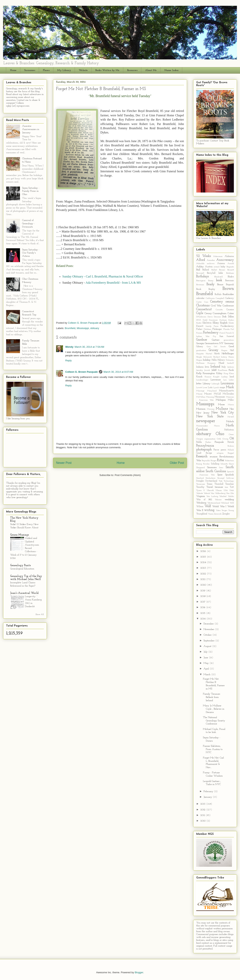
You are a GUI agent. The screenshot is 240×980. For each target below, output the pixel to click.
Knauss (208, 377)
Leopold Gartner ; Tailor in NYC (212, 783)
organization (210, 439)
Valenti (207, 493)
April (207, 669)
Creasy (208, 313)
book (219, 280)
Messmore (220, 397)
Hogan (199, 360)
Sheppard (200, 468)
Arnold (231, 264)
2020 (204, 585)
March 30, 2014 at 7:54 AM (89, 347)
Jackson (231, 367)
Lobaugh (216, 384)
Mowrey (211, 409)
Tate (221, 481)
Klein (231, 374)
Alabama (229, 256)
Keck (231, 370)
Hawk (217, 354)
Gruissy (214, 350)
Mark (230, 387)
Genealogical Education (22, 569)
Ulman (219, 490)
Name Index (171, 70)
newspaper (206, 421)
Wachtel (223, 496)
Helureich (208, 357)
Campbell (220, 298)
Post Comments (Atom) (128, 475)
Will (232, 503)
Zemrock (218, 514)
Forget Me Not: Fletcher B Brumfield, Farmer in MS (214, 684)
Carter (199, 302)
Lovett (199, 388)
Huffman (200, 363)
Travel (210, 487)
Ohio (220, 434)
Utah (232, 490)
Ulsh (226, 490)
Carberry (230, 298)
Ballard (206, 270)
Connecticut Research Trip (29, 313)
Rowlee (206, 464)
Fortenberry (211, 333)
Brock (199, 289)
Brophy (212, 289)
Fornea (199, 333)
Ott (232, 439)
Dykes (231, 320)
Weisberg (201, 503)
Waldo (231, 496)
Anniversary (225, 260)
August (208, 646)
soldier (200, 471)
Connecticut (204, 309)
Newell (231, 417)
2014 (203, 619)
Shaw (231, 464)
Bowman (200, 285)
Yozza (211, 514)
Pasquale (219, 442)
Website (83, 70)
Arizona (221, 263)
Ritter (221, 460)
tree (226, 487)
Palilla (199, 442)
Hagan (224, 350)
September (209, 641)
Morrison (201, 409)
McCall (217, 394)
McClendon (228, 394)
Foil (232, 329)
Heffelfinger (228, 354)
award (217, 267)
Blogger (139, 972)
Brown (228, 289)
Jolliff (214, 370)
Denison (217, 317)
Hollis (214, 360)
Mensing (210, 397)
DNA (199, 320)
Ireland (215, 367)
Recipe (209, 453)
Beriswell (200, 273)
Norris (217, 426)
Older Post (177, 463)
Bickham (230, 273)
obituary (95, 328)
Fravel (222, 333)
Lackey (225, 377)
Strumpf (221, 478)
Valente (200, 493)
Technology (229, 481)
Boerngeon (201, 281)
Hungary (211, 363)
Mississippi (83, 328)
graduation (201, 350)
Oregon (200, 439)
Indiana (200, 367)
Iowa (207, 367)
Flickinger (217, 329)
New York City (223, 413)
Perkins (231, 446)
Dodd (205, 320)
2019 (203, 591)
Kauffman (223, 370)
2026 (204, 551)
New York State (210, 416)
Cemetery (217, 302)
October (208, 635)
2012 (203, 810)
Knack (199, 377)
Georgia (200, 343)
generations (229, 340)
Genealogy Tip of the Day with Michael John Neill (26, 578)
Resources (132, 70)
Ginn (209, 347)
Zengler (226, 514)
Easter (199, 323)
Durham (223, 320)
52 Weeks (204, 256)
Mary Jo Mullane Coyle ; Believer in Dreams (214, 709)
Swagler (200, 481)
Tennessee (201, 484)
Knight (216, 377)
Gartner (216, 340)
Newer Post (64, 463)
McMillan (201, 397)
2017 (203, 602)
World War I (219, 506)
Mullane (222, 409)
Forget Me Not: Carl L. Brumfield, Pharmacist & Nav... (213, 763)
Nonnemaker (202, 426)
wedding (229, 500)
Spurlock (230, 475)
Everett (200, 326)
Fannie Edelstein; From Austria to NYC (213, 749)
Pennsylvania (205, 446)
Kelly (199, 373)
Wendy (69, 347)
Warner (218, 500)
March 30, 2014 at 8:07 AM (118, 372)
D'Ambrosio (201, 317)
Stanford (200, 478)
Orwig (225, 439)
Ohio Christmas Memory (30, 281)
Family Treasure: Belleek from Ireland (212, 697)
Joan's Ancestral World (24, 593)
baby (223, 267)
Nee (232, 409)
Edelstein (207, 323)
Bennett (231, 270)
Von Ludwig (212, 496)
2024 (204, 562)
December (209, 624)
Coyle (200, 313)
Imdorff (230, 363)
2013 (203, 804)
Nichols (230, 421)
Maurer (208, 394)
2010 (203, 821)
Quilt (199, 453)
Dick (224, 317)
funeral (230, 336)
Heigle (199, 357)
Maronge (200, 391)
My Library (64, 70)
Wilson (200, 507)
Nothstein (229, 430)
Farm (216, 326)
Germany (229, 343)
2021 (203, 579)
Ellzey (216, 323)
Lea (225, 380)
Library (207, 384)
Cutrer (231, 313)
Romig (199, 464)
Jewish (207, 370)
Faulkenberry (227, 326)
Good (231, 346)
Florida (226, 329)
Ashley (200, 267)
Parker (208, 442)
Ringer (214, 461)
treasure (219, 487)
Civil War (216, 306)
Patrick (231, 442)
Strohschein (211, 478)
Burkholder (228, 294)
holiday (207, 360)
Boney (211, 281)
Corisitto (219, 310)
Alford (201, 260)
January (208, 797)
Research (202, 456)
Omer (231, 435)
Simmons (212, 467)
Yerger (224, 510)
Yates (218, 510)
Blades (231, 277)
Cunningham (220, 313)
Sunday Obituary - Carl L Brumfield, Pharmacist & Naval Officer (103, 276)
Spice (220, 475)
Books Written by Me (107, 70)
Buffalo (218, 294)
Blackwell (218, 277)
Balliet (214, 270)
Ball (198, 270)
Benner (222, 270)
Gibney (200, 347)
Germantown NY (214, 343)
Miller (231, 400)
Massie (199, 394)
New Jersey (203, 413)
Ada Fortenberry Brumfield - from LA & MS (113, 283)
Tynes (199, 490)
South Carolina (216, 471)
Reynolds (206, 461)
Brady (211, 284)
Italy (224, 367)
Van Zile (230, 493)
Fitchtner (208, 329)
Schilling (215, 464)
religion (220, 453)
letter (199, 384)
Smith (230, 467)
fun (221, 336)
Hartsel (209, 354)
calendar (200, 298)
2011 (203, 815)
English (224, 323)
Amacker (211, 260)
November (209, 629)
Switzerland (211, 481)
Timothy (200, 487)
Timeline (230, 484)
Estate (231, 323)
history (224, 357)
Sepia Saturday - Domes (212, 739)
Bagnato (230, 267)
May (206, 663)
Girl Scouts (220, 347)
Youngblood (202, 514)
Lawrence (216, 380)
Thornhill (219, 484)
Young (231, 510)
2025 (204, 557)
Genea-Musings (19, 535)
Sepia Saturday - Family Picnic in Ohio (31, 191)
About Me (151, 70)
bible (221, 273)
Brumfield (70, 328)
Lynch (216, 388)
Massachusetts (226, 391)
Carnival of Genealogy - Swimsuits (28, 224)
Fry (215, 336)
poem (223, 450)
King (226, 374)
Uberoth (210, 490)
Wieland (225, 503)
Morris (231, 405)
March (207, 675)
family (209, 326)
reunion (214, 457)
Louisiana (227, 383)
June (206, 658)
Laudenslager (202, 380)
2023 (204, 568)
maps (222, 387)
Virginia (201, 496)
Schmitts (224, 464)
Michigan (221, 400)
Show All (40, 615)
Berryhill (211, 273)
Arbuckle (200, 264)
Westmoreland (214, 503)
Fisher (199, 329)
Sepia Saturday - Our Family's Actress (31, 253)
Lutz (210, 387)
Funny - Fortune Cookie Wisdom (213, 774)
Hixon (231, 357)
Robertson (230, 461)
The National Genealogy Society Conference (214, 721)
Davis (210, 317)
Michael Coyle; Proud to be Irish (214, 731)
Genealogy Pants (20, 565)
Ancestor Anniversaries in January (31, 129)
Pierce (216, 450)
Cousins (230, 310)
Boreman (230, 281)
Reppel (231, 453)
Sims (221, 468)
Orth (219, 439)
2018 (203, 596)
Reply (68, 360)
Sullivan (230, 478)
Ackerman (218, 256)
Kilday (219, 373)
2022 (204, 574)
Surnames (30, 70)
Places (46, 70)
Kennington (209, 373)
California (210, 298)
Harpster (200, 354)
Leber (231, 380)
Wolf (208, 506)
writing (209, 510)
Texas (210, 484)
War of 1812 (204, 500)
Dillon (231, 317)
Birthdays (202, 276)
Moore (221, 405)
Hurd (221, 363)
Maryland (212, 391)
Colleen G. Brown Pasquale (82, 372)
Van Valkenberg (218, 493)
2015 (203, 613)
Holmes (221, 360)
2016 (203, 607)
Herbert (216, 357)
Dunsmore (213, 320)
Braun (220, 285)
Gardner (202, 340)
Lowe (205, 388)
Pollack (231, 450)
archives (211, 264)
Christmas (203, 305)
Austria (209, 267)
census (230, 302)
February (209, 791)
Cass (206, 302)
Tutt (232, 487)
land (232, 377)
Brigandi (230, 285)
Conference (228, 306)
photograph (204, 450)
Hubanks (230, 360)
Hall (232, 350)
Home (13, 70)
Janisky (200, 370)
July (206, 652)
